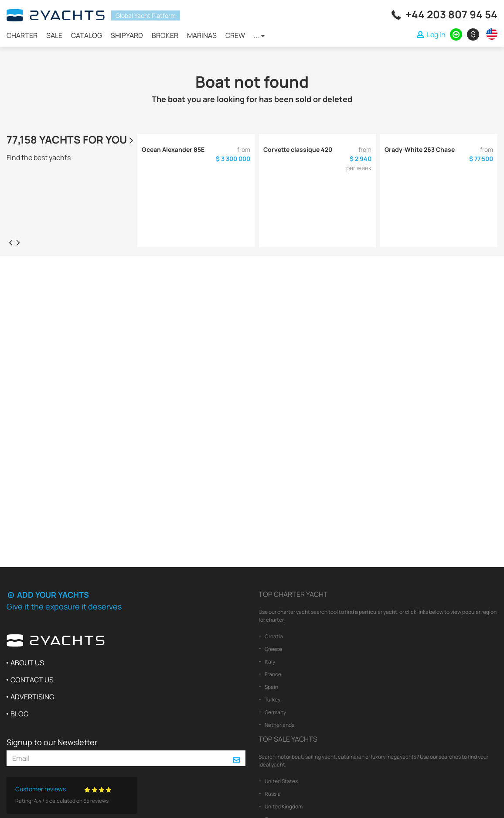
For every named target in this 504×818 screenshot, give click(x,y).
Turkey (272, 700)
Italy (269, 662)
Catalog (87, 35)
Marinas (202, 35)
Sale (54, 35)
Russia (272, 794)
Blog (19, 714)
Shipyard (127, 35)
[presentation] (10, 242)
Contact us (32, 680)
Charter (22, 35)
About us (27, 663)
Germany (275, 712)
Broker (165, 35)
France (272, 674)
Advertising (32, 697)
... (259, 35)
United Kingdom (283, 806)
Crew (235, 35)
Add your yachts (48, 595)
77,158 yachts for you (71, 139)
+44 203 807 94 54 (451, 14)
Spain (271, 687)
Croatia (273, 636)
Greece (273, 649)
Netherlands (279, 725)
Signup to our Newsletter (52, 742)
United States (281, 781)
